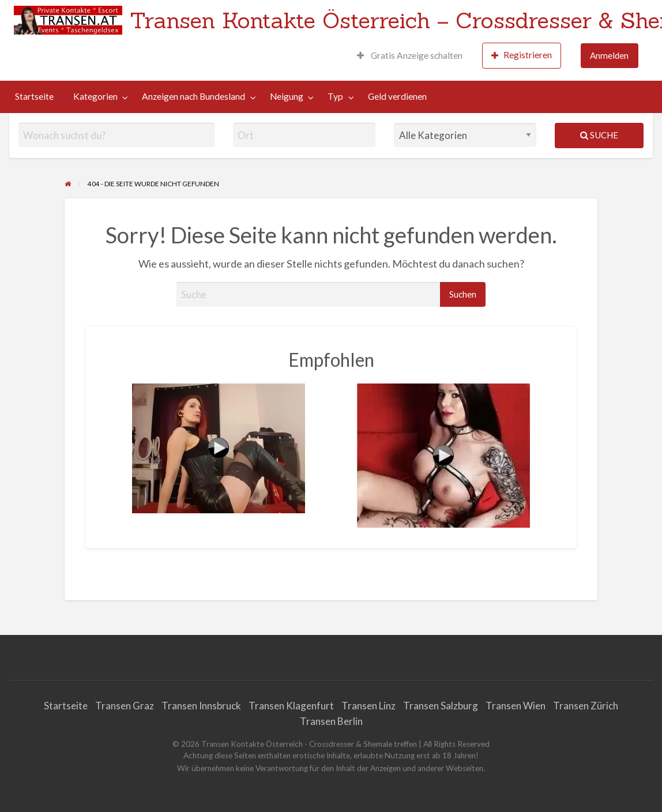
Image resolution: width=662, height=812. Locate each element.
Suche (599, 135)
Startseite (34, 96)
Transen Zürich (586, 706)
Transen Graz (125, 706)
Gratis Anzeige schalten (410, 55)
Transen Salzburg (441, 706)
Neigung (287, 96)
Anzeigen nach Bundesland (193, 96)
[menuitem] (410, 56)
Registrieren (522, 55)
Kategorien (95, 96)
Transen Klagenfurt (291, 706)
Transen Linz (368, 706)
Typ (335, 96)
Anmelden (609, 55)
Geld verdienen (397, 96)
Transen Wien (516, 706)
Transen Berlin (331, 721)
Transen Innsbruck (201, 706)
